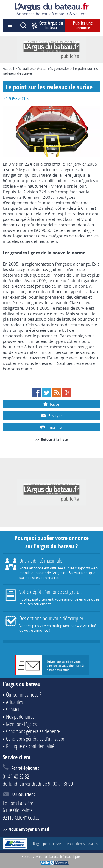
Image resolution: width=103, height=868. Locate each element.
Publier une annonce (83, 25)
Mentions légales (21, 724)
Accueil (8, 68)
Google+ (66, 392)
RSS (57, 392)
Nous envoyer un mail (29, 829)
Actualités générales (53, 68)
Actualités (26, 68)
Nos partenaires (20, 716)
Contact (12, 709)
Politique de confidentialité (30, 746)
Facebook (37, 392)
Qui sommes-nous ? (24, 694)
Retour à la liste (54, 439)
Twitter (47, 392)
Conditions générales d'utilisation (36, 739)
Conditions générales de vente (33, 731)
